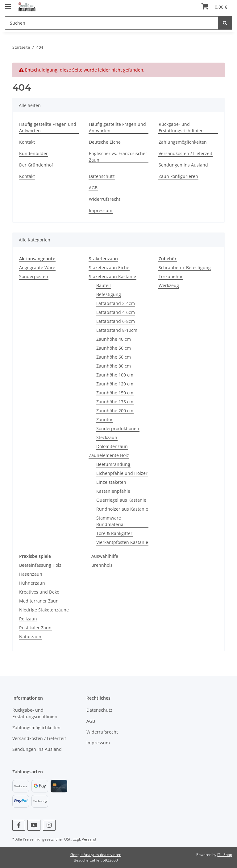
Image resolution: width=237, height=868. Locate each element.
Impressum (101, 210)
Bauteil (104, 285)
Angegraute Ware (37, 267)
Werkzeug (169, 285)
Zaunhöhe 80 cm (114, 366)
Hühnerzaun (32, 583)
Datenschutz (102, 176)
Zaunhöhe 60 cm (114, 357)
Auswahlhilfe (105, 556)
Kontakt (27, 142)
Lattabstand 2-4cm (116, 303)
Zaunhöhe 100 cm (115, 375)
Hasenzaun (31, 574)
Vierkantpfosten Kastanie (122, 542)
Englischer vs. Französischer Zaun (118, 157)
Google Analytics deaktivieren (96, 855)
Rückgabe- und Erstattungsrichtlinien (181, 127)
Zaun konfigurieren (178, 176)
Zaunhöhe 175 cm (115, 402)
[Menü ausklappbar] (8, 4)
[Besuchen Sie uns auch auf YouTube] (34, 825)
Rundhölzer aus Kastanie (122, 509)
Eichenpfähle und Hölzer (122, 473)
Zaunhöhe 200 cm (115, 411)
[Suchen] (112, 23)
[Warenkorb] (214, 7)
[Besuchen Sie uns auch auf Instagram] (49, 825)
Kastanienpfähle (113, 491)
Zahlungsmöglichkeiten (183, 142)
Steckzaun (107, 437)
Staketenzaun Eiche (109, 267)
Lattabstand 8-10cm (117, 330)
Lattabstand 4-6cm (116, 312)
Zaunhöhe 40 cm (114, 339)
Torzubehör (171, 276)
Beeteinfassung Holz (40, 565)
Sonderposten (34, 276)
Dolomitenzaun (112, 446)
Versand (89, 839)
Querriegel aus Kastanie (121, 500)
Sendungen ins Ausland (183, 165)
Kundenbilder (33, 153)
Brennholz (102, 565)
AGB (93, 188)
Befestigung (109, 294)
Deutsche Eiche (105, 142)
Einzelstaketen (111, 482)
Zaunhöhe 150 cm (115, 393)
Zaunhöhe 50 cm (114, 348)
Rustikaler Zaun (35, 628)
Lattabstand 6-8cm (116, 321)
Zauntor (104, 420)
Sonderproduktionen (118, 428)
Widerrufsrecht (105, 199)
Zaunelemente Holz (109, 455)
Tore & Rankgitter (114, 533)
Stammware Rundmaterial (110, 521)
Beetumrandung (113, 464)
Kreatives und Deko (39, 592)
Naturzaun (30, 637)
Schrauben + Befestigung (185, 267)
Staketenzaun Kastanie (112, 276)
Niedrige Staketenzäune (44, 610)
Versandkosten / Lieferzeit (185, 153)
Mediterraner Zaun (39, 601)
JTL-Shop (225, 855)
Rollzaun (28, 619)
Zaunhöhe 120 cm (115, 384)
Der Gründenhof (36, 165)
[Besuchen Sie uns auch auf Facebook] (19, 825)
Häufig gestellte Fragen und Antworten (48, 127)
